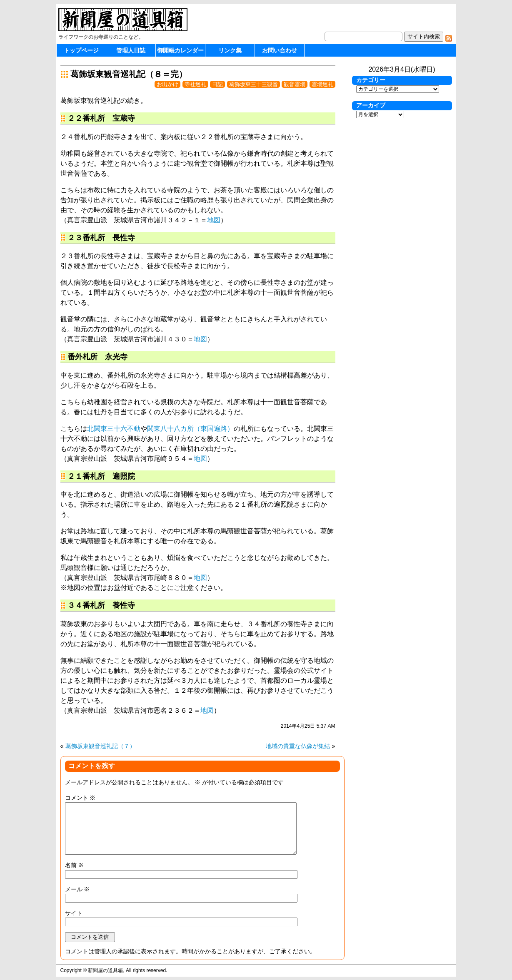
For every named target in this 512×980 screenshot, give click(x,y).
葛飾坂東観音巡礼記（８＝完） (129, 74)
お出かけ (167, 84)
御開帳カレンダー (180, 50)
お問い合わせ (280, 50)
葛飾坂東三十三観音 (254, 84)
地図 (214, 220)
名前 (75, 865)
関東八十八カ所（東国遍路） (190, 429)
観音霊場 (295, 84)
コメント (80, 798)
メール (77, 889)
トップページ (81, 50)
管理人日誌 (131, 50)
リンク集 (230, 50)
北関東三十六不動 (114, 429)
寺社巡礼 (195, 84)
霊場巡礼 (322, 84)
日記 (217, 84)
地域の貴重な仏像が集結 (298, 746)
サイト (74, 913)
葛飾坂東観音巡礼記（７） (100, 746)
